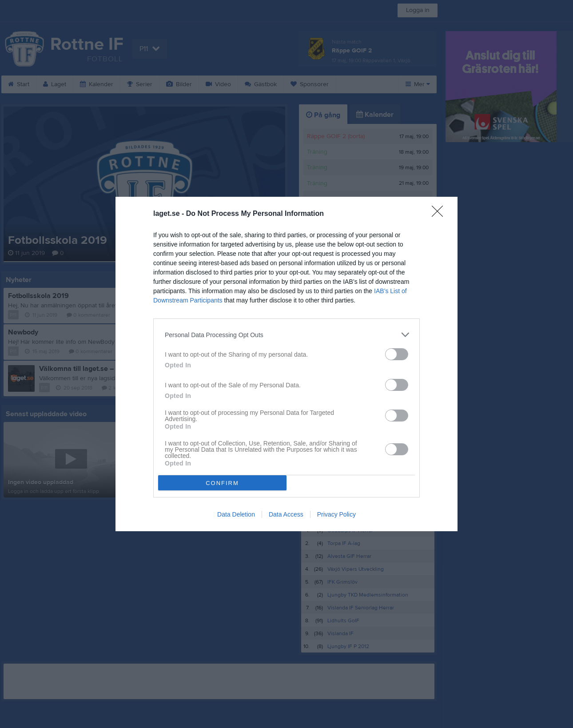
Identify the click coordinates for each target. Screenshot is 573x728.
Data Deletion (236, 514)
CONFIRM (222, 483)
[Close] (440, 214)
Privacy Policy (336, 514)
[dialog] (286, 364)
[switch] (397, 354)
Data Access (286, 514)
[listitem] (286, 335)
